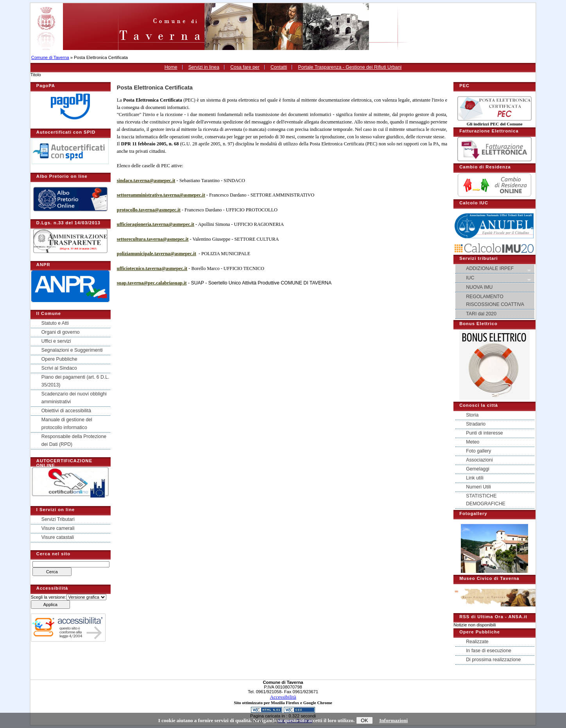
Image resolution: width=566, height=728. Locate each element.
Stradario (476, 424)
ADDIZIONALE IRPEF (495, 269)
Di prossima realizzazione (493, 660)
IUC (495, 278)
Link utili (475, 478)
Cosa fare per (245, 67)
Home (171, 67)
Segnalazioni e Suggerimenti (72, 350)
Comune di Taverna (50, 57)
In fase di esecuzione (489, 651)
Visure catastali (58, 537)
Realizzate (477, 642)
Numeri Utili (478, 487)
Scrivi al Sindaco (59, 368)
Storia (472, 415)
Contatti (279, 67)
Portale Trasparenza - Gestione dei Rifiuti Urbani (350, 67)
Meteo (473, 442)
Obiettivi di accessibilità (66, 411)
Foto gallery (478, 451)
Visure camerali (58, 528)
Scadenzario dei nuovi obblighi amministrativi (74, 398)
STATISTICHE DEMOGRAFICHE (486, 500)
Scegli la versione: (49, 597)
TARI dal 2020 (481, 314)
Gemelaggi (478, 469)
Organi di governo (61, 332)
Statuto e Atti (55, 323)
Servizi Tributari (58, 519)
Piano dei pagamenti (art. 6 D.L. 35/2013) (75, 381)
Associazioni (479, 460)
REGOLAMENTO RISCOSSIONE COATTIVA (495, 301)
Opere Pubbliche (59, 359)
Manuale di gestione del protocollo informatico (67, 424)
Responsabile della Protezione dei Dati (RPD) (74, 440)
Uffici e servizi (56, 341)
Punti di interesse (484, 433)
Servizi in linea (204, 67)
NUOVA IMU (479, 287)
